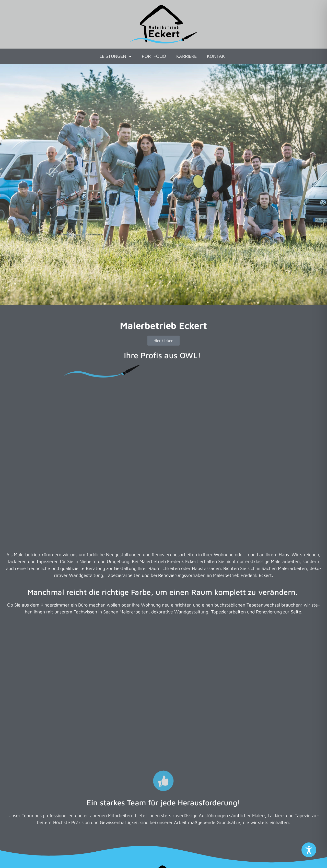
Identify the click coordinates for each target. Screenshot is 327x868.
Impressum (114, 857)
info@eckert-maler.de (171, 797)
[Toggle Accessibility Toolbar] (309, 850)
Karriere (186, 56)
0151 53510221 (170, 790)
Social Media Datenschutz (198, 857)
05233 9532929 (169, 783)
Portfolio (154, 56)
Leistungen (116, 56)
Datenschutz (149, 857)
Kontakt (217, 56)
